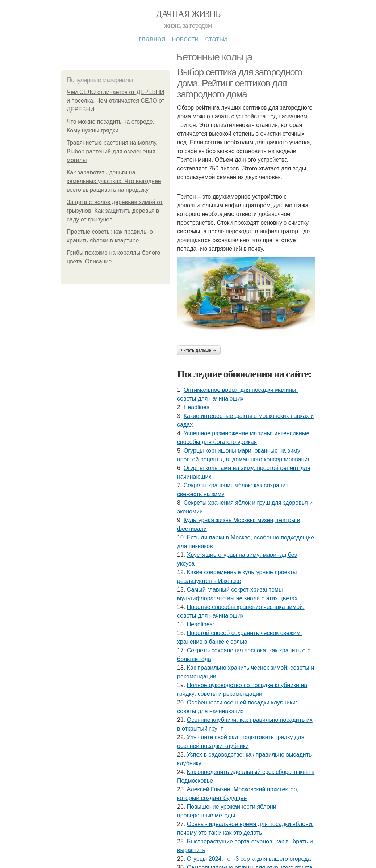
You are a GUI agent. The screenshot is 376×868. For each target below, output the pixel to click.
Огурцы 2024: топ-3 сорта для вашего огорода (249, 859)
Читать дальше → (199, 350)
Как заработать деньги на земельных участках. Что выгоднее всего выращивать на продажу (114, 181)
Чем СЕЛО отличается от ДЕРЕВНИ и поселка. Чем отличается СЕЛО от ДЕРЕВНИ (116, 101)
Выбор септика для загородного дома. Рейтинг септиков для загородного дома (240, 83)
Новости (185, 39)
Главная (152, 39)
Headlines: (197, 407)
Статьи (216, 39)
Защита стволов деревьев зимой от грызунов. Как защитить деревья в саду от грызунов (115, 211)
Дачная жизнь (188, 14)
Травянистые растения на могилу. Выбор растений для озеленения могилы (112, 151)
